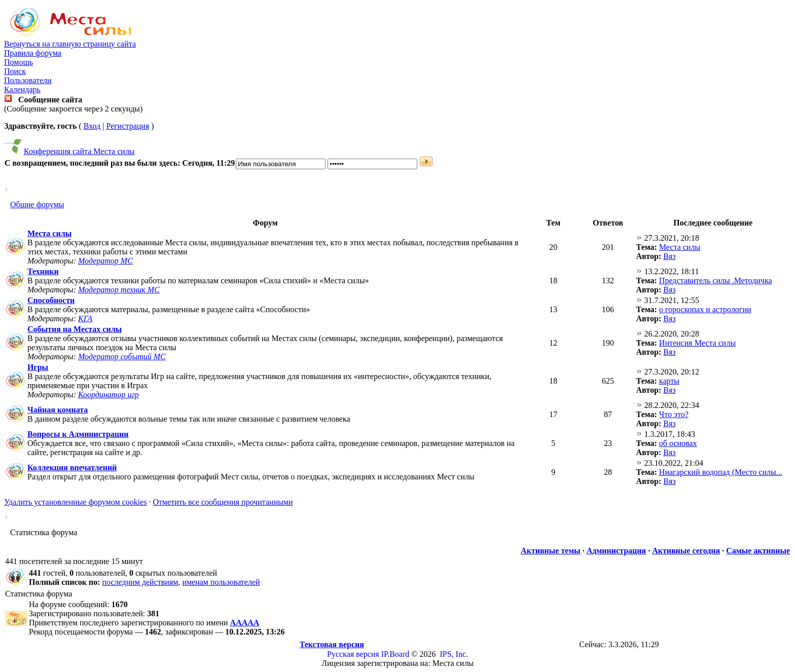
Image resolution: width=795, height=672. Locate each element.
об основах (678, 443)
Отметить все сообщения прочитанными (223, 502)
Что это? (674, 414)
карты (669, 381)
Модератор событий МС (122, 357)
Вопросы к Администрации (78, 434)
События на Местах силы (75, 329)
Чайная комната (58, 410)
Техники (43, 271)
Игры (38, 367)
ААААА (245, 623)
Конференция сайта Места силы (79, 151)
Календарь (22, 89)
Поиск (15, 71)
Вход (92, 126)
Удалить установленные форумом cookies (75, 502)
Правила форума (33, 53)
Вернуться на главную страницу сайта (70, 44)
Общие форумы (37, 204)
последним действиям (140, 582)
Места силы (49, 233)
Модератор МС (105, 261)
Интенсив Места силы (697, 343)
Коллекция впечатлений (72, 468)
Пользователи (28, 80)
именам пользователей (221, 582)
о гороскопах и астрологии (705, 309)
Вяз (669, 256)
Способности (51, 300)
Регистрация (128, 126)
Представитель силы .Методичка (716, 281)
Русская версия (353, 654)
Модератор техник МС (119, 290)
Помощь (19, 62)
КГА (85, 319)
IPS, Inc (453, 654)
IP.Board (395, 654)
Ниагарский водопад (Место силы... (721, 472)
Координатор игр (109, 395)
